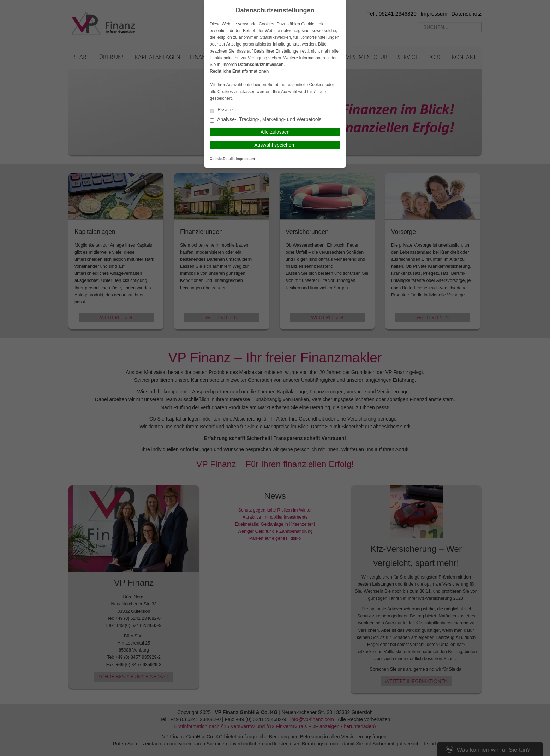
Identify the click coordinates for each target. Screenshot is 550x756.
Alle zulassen (275, 132)
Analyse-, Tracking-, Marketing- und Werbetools (266, 120)
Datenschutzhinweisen (261, 65)
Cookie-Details (222, 159)
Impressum (245, 159)
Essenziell (225, 110)
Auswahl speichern (275, 145)
